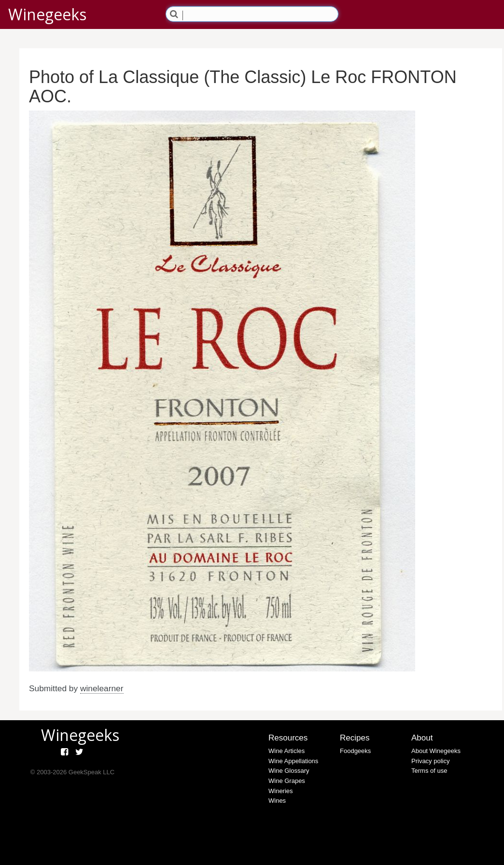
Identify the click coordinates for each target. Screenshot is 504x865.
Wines (277, 801)
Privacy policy (430, 761)
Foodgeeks (355, 751)
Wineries (281, 791)
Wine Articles (287, 751)
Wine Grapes (287, 781)
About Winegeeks (436, 751)
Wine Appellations (293, 761)
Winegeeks (47, 14)
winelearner (102, 688)
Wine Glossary (289, 771)
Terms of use (429, 771)
